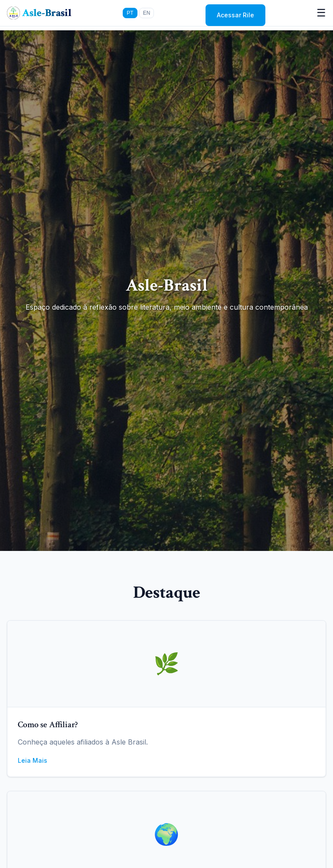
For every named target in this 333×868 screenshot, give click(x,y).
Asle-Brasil (47, 13)
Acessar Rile (235, 15)
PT (130, 13)
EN (147, 13)
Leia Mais (33, 760)
